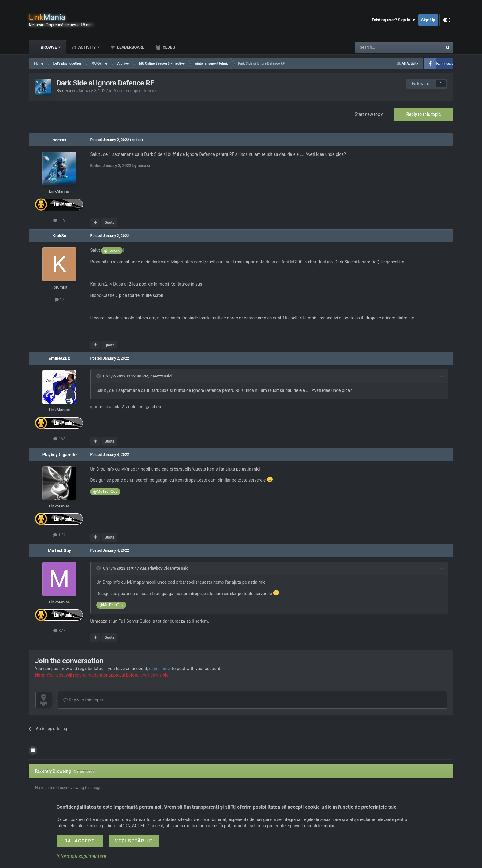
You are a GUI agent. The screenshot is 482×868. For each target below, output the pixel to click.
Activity (87, 47)
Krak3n (59, 236)
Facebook (444, 63)
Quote (109, 223)
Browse (49, 47)
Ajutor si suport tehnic (134, 91)
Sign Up (428, 20)
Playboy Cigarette (59, 455)
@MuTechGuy (105, 491)
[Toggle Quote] (99, 376)
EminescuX (59, 358)
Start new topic (369, 114)
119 (59, 220)
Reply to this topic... (85, 700)
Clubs (168, 47)
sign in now (160, 669)
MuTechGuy (59, 550)
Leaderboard (130, 47)
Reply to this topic (424, 114)
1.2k (59, 535)
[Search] (384, 47)
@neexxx (112, 250)
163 (59, 439)
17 (59, 300)
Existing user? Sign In (393, 20)
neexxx (69, 91)
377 (59, 631)
